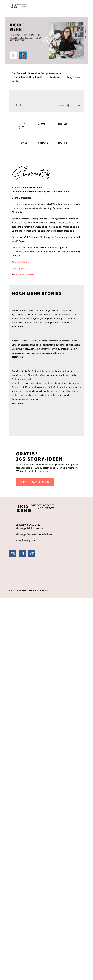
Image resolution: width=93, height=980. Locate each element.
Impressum (18, 591)
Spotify (63, 143)
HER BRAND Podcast (24, 275)
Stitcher (44, 143)
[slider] (39, 105)
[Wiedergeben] (17, 105)
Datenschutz (39, 591)
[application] (47, 105)
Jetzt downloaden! (35, 482)
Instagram (19, 268)
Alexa (42, 124)
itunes (23, 143)
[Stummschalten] (68, 105)
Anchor (63, 124)
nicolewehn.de (21, 262)
